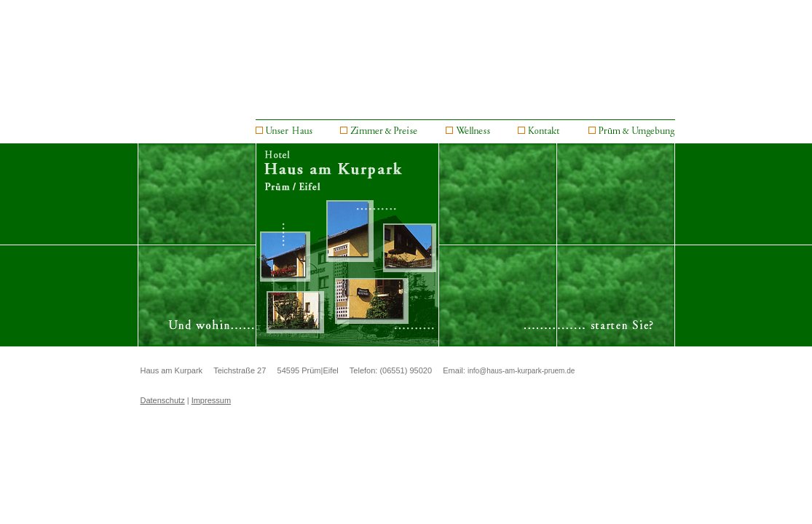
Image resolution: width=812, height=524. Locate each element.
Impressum (211, 400)
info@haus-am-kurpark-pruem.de (521, 371)
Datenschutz (163, 400)
